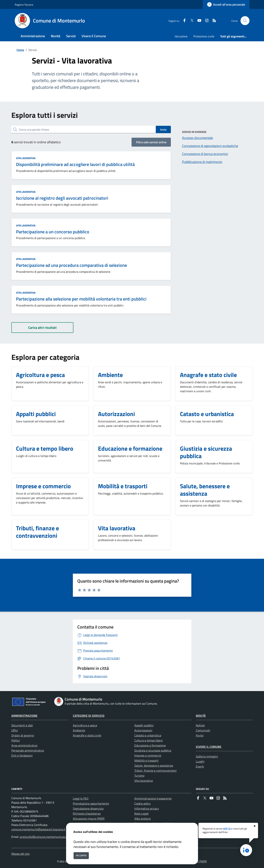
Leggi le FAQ (81, 798)
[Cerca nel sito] (245, 21)
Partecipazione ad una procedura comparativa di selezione (71, 265)
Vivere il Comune (209, 747)
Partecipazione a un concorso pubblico (53, 232)
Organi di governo (23, 735)
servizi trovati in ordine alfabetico (36, 142)
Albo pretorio (143, 819)
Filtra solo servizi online (151, 142)
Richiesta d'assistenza (87, 813)
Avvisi (200, 735)
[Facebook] (183, 21)
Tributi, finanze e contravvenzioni (155, 771)
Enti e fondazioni (22, 755)
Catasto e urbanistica (148, 735)
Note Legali (142, 813)
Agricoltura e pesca (85, 725)
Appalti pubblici (144, 725)
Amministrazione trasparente (153, 798)
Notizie (200, 725)
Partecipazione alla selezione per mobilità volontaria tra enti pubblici (81, 299)
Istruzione (181, 36)
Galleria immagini (207, 756)
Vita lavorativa (26, 158)
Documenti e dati (22, 725)
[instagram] (205, 21)
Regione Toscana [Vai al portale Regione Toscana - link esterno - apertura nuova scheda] (24, 5)
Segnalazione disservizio (88, 808)
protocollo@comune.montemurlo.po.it (44, 837)
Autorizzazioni (143, 730)
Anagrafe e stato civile (87, 735)
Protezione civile (204, 36)
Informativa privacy (147, 808)
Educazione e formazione (150, 745)
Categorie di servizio (89, 716)
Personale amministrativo (28, 750)
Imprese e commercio (148, 755)
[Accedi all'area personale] (226, 4)
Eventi (200, 766)
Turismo (139, 776)
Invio (163, 130)
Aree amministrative (24, 745)
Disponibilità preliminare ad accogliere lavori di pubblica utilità (75, 164)
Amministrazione (24, 716)
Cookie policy (143, 803)
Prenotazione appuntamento (91, 803)
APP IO (227, 829)
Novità (201, 716)
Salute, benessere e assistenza (154, 765)
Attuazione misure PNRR (89, 819)
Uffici (15, 730)
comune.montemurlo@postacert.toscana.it (38, 829)
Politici (16, 740)
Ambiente (79, 730)
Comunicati (203, 730)
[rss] (213, 21)
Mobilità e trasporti (146, 760)
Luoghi (200, 761)
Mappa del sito (20, 854)
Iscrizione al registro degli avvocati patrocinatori (62, 198)
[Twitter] (190, 21)
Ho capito (81, 855)
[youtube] (198, 21)
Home (20, 50)
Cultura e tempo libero (148, 740)
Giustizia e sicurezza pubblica (153, 750)
